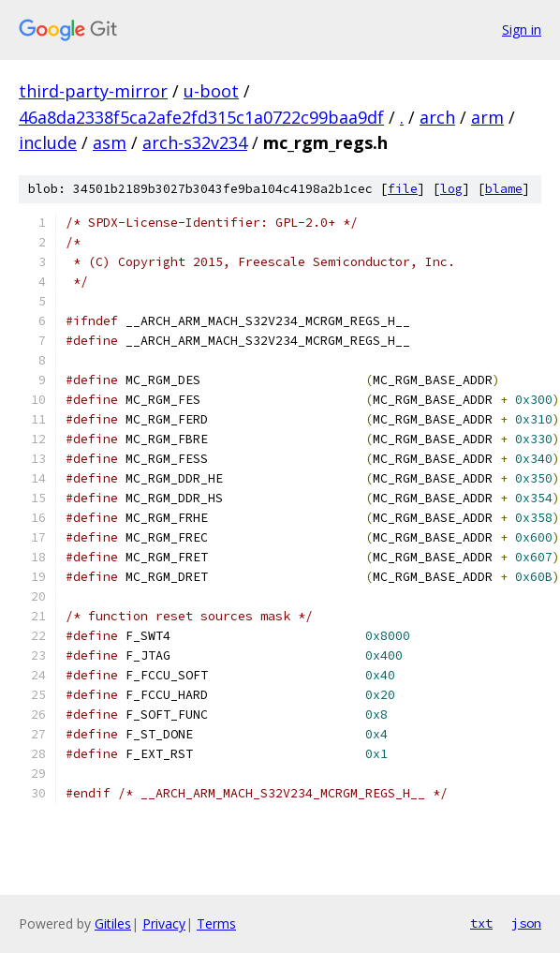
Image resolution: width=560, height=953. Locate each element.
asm (110, 142)
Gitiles (113, 923)
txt (481, 923)
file (403, 189)
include (48, 142)
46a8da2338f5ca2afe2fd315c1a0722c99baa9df (201, 117)
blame (504, 189)
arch (437, 117)
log (451, 189)
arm (487, 117)
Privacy (164, 923)
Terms (216, 923)
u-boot (211, 91)
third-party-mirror (93, 91)
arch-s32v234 (195, 142)
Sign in (522, 30)
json (526, 923)
